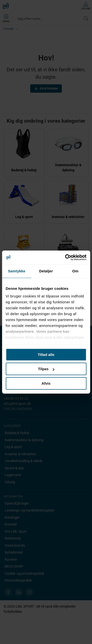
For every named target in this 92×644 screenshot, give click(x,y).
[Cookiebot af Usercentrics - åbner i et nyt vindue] (66, 257)
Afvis (46, 383)
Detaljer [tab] (46, 271)
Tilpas (46, 369)
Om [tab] (75, 271)
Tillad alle (46, 355)
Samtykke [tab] (17, 271)
